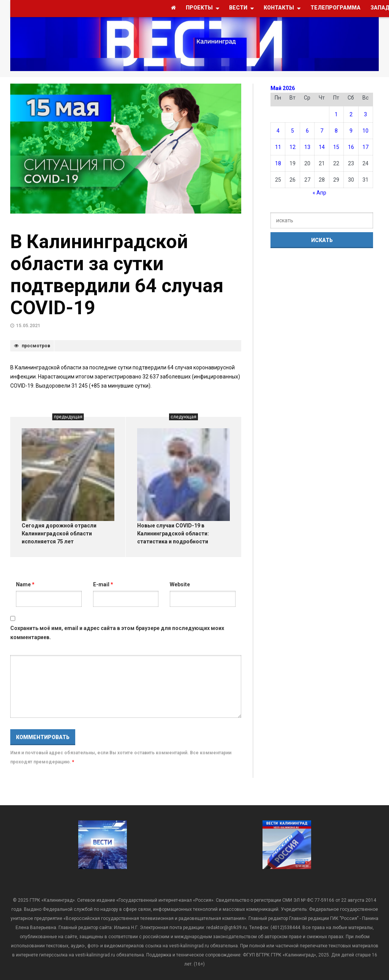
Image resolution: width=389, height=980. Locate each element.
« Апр (319, 193)
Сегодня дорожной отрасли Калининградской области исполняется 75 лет (59, 534)
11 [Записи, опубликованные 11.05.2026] (278, 147)
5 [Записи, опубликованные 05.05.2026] (293, 131)
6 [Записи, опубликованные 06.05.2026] (307, 131)
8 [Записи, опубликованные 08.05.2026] (336, 131)
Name (25, 584)
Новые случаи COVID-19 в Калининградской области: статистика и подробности (173, 534)
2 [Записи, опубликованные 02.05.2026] (351, 114)
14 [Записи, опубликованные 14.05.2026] (322, 147)
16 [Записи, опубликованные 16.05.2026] (351, 147)
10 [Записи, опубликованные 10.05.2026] (365, 131)
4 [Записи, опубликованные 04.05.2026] (278, 131)
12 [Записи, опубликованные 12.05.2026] (293, 147)
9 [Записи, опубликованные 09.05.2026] (351, 131)
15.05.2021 (28, 326)
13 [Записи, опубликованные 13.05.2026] (307, 147)
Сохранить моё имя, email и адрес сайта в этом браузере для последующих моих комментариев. (117, 633)
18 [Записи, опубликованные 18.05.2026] (278, 163)
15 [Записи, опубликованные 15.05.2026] (336, 147)
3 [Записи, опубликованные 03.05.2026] (365, 114)
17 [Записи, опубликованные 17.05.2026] (365, 147)
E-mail (103, 584)
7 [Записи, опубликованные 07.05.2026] (322, 131)
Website (180, 584)
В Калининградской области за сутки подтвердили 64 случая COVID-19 (117, 275)
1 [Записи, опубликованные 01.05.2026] (336, 114)
